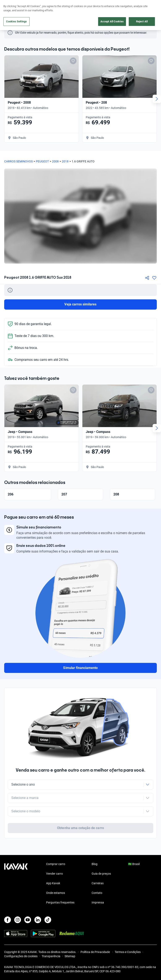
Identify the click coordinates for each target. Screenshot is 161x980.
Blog (95, 864)
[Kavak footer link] (16, 884)
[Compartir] (147, 278)
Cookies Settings (16, 21)
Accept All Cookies (112, 21)
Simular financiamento (80, 668)
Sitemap (70, 956)
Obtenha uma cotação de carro (80, 828)
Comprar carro (56, 864)
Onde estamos (56, 893)
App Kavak (53, 883)
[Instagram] (18, 920)
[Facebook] (8, 920)
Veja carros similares (80, 304)
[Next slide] (157, 99)
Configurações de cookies (21, 956)
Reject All (142, 21)
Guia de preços (101, 874)
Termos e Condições (128, 952)
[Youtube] (28, 920)
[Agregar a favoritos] (154, 278)
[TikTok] (48, 920)
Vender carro (55, 874)
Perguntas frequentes (60, 902)
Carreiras (98, 883)
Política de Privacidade (95, 952)
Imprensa (98, 902)
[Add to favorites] (73, 61)
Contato (97, 893)
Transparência (51, 956)
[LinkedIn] (38, 920)
